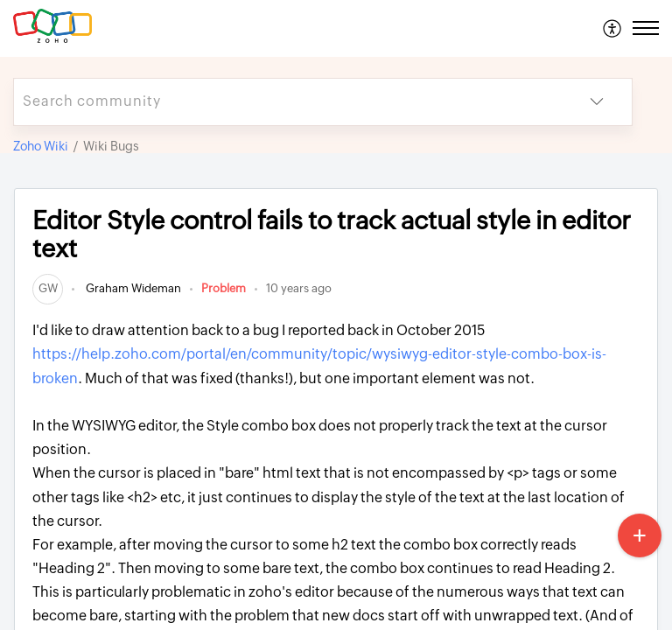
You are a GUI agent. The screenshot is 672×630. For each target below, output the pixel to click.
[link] (48, 288)
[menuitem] (613, 28)
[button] (613, 28)
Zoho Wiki (41, 146)
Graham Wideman (132, 288)
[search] (288, 102)
